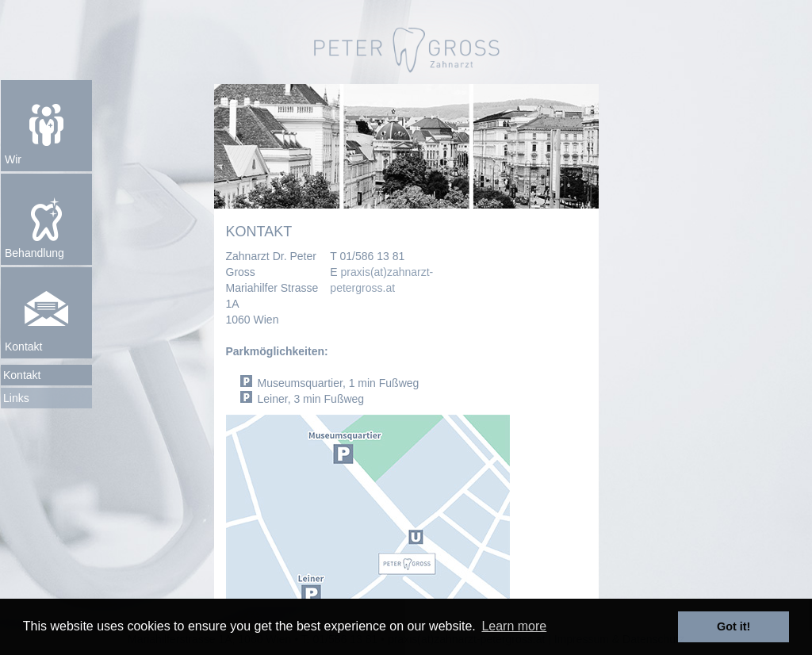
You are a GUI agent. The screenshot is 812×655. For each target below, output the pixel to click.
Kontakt (22, 375)
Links (16, 398)
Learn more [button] (514, 626)
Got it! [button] (733, 626)
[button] (46, 126)
